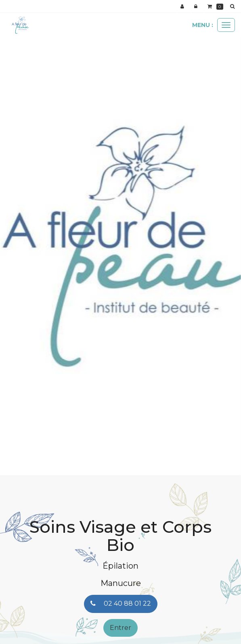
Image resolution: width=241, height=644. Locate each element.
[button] (12, 250)
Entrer (120, 628)
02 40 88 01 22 (121, 603)
